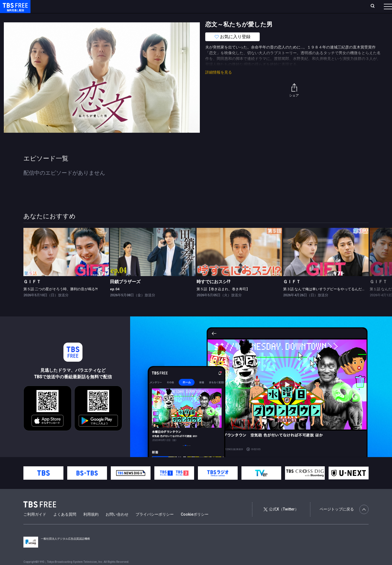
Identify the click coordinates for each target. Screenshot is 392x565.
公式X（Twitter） (281, 520)
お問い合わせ (117, 525)
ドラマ (110, 17)
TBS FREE (14, 10)
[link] (66, 263)
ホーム (62, 6)
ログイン (286, 6)
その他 (216, 17)
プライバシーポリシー (155, 525)
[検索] (337, 6)
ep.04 (115, 300)
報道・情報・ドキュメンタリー (180, 17)
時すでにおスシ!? (213, 293)
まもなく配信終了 (84, 17)
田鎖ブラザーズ (125, 293)
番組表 (375, 6)
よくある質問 (65, 525)
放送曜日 (80, 6)
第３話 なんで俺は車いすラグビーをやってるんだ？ (324, 300)
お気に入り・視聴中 (162, 6)
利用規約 (91, 525)
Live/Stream (129, 6)
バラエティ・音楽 (136, 17)
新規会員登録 (313, 6)
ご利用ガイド (35, 525)
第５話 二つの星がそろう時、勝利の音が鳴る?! (60, 300)
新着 (59, 17)
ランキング (103, 6)
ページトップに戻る (344, 520)
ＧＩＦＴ (32, 293)
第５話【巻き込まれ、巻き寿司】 (223, 300)
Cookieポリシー (195, 525)
